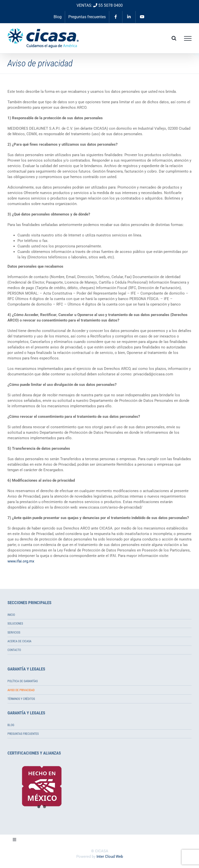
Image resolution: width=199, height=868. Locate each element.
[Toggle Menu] (188, 38)
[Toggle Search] (174, 38)
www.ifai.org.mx (21, 561)
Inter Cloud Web (110, 857)
